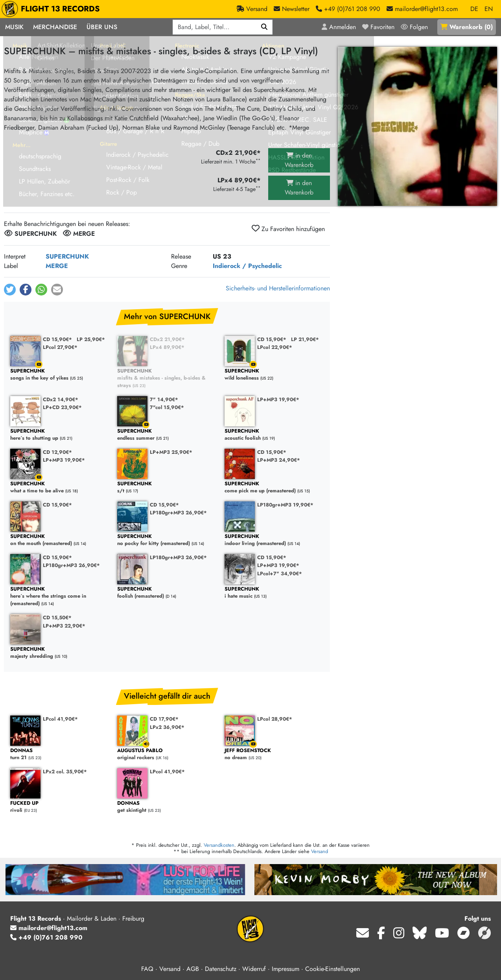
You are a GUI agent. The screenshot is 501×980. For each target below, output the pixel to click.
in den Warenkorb (299, 160)
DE (474, 9)
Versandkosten (219, 845)
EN (489, 9)
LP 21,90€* (305, 339)
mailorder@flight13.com (49, 928)
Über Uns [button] (102, 27)
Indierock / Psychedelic (247, 266)
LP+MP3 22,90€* (64, 626)
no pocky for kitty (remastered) (167, 540)
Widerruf (254, 969)
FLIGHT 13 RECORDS (52, 9)
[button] (10, 290)
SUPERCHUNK (67, 256)
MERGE (57, 266)
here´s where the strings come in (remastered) (60, 596)
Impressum (285, 969)
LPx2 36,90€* (167, 727)
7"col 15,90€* (167, 407)
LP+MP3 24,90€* (279, 460)
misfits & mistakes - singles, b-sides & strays (167, 378)
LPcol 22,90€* (275, 347)
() (467, 27)
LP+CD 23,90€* (62, 407)
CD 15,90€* (57, 339)
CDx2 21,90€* (167, 339)
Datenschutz (221, 969)
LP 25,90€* (91, 339)
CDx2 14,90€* (61, 399)
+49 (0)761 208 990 (46, 937)
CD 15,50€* (57, 618)
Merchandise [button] (55, 27)
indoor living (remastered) (274, 540)
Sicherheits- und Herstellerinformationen (278, 288)
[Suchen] (264, 27)
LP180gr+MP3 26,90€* (178, 513)
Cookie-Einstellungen (332, 969)
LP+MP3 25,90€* (171, 452)
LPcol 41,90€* (60, 719)
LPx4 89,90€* (167, 347)
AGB (193, 969)
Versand (320, 851)
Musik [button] (14, 27)
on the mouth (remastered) (60, 540)
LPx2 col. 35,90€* (65, 772)
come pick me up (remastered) (274, 487)
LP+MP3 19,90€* (278, 399)
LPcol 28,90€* (275, 719)
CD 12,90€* (57, 452)
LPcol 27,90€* (60, 347)
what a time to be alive (60, 487)
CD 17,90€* (164, 719)
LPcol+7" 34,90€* (280, 574)
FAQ (147, 969)
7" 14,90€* (164, 399)
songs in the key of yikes (60, 375)
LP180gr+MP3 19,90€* (285, 505)
